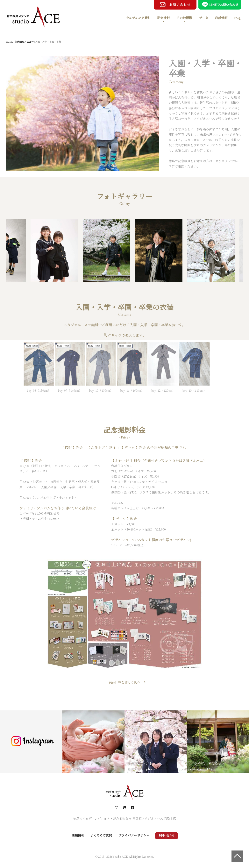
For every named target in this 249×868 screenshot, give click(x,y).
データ (203, 18)
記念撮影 (163, 18)
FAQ (237, 18)
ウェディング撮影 (138, 18)
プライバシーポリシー (134, 835)
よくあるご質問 (101, 835)
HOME (10, 42)
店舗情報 (221, 18)
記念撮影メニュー (24, 42)
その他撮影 (184, 18)
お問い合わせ (167, 836)
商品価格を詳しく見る (124, 682)
